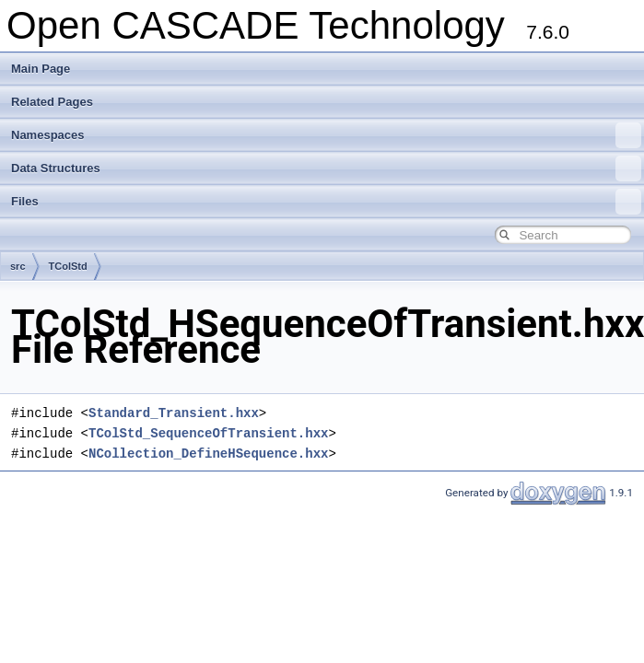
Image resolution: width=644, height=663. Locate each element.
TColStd (68, 266)
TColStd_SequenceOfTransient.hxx (208, 433)
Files (326, 202)
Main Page (41, 69)
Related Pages (52, 102)
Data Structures (326, 169)
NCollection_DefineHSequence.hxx (208, 454)
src (18, 266)
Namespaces (326, 135)
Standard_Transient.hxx (174, 413)
